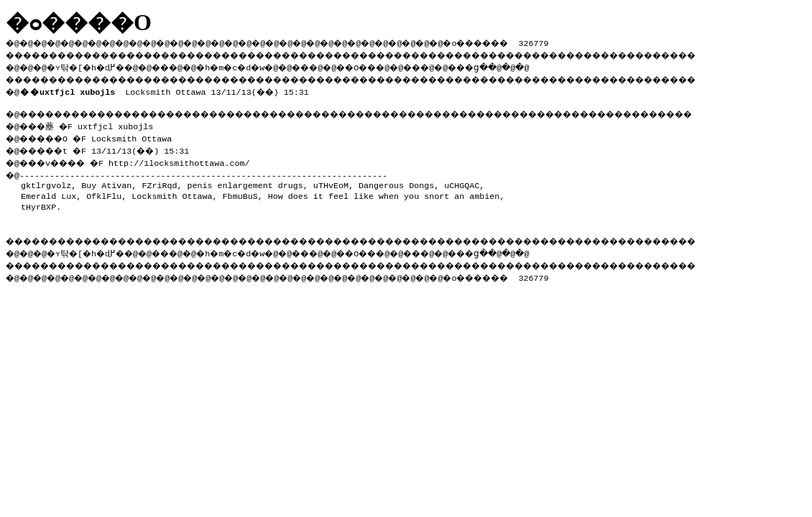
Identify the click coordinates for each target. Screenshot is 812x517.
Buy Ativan (106, 181)
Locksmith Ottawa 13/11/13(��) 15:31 (167, 89)
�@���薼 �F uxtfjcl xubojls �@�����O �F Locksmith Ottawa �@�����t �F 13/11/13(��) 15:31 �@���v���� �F (104, 141)
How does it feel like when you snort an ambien (384, 192)
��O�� (396, 65)
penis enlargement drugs (245, 181)
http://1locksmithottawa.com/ (192, 159)
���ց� (522, 65)
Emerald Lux (49, 192)
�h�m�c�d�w (255, 65)
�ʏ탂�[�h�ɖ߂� (93, 65)
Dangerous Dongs (396, 181)
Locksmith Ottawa (172, 192)
